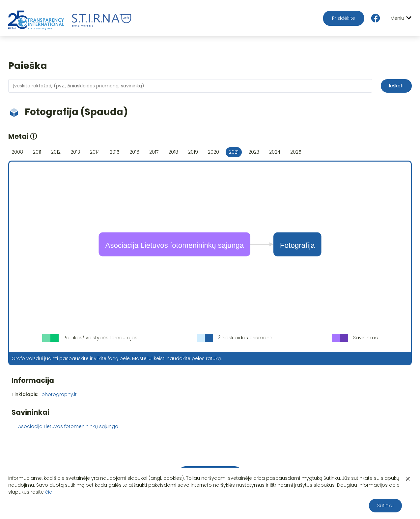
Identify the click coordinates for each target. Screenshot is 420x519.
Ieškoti (396, 86)
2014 (95, 152)
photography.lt (59, 394)
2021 (234, 152)
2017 (154, 152)
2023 (254, 152)
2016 (134, 152)
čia (49, 492)
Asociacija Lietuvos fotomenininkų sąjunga (68, 426)
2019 (193, 152)
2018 (173, 152)
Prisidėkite (344, 18)
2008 (17, 152)
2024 (275, 152)
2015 (115, 152)
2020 (213, 152)
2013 (75, 152)
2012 (56, 152)
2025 (296, 152)
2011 (37, 152)
